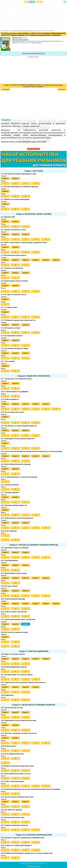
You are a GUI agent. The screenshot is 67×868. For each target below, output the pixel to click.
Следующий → (62, 89)
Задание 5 (46, 260)
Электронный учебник (20, 40)
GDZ (34, 2)
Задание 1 (5, 178)
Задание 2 (15, 178)
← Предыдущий (5, 89)
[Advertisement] (33, 17)
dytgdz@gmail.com (33, 866)
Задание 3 (26, 234)
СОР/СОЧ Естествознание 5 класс (33, 54)
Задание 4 (36, 260)
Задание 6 (56, 260)
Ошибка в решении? (34, 149)
